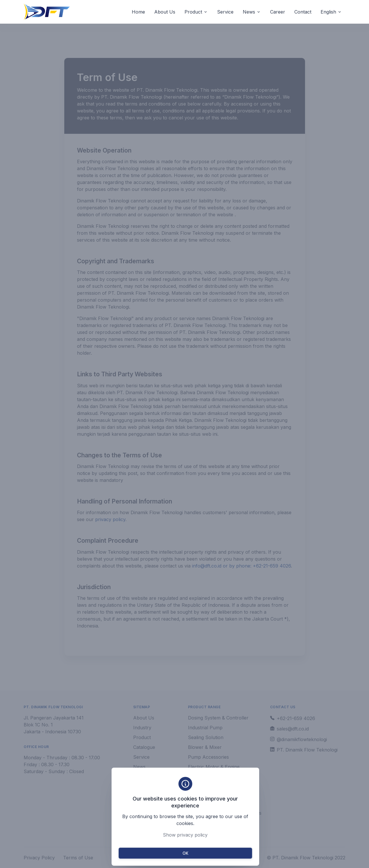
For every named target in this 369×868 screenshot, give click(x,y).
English (328, 12)
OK (185, 853)
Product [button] (193, 12)
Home (138, 12)
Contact (303, 12)
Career (278, 12)
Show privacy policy (185, 835)
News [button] (249, 12)
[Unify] (47, 12)
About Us (165, 12)
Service (225, 12)
